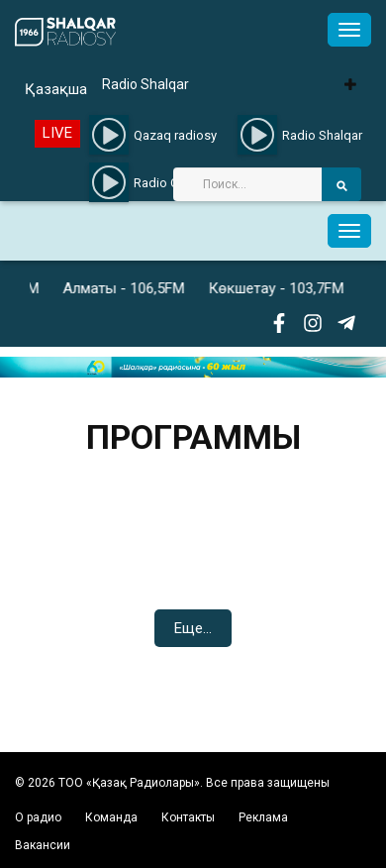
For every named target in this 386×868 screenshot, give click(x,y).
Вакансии (43, 845)
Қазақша (56, 89)
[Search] (247, 184)
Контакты (188, 817)
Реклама (263, 817)
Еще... (193, 628)
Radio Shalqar (145, 84)
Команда (111, 817)
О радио (38, 817)
